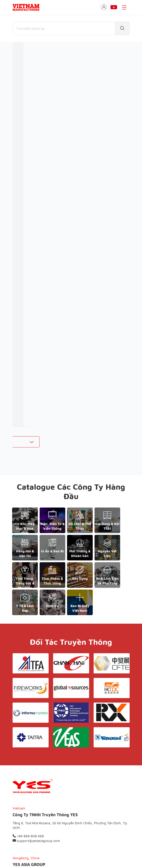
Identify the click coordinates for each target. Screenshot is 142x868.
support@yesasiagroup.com (36, 755)
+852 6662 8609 (28, 800)
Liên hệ (100, 830)
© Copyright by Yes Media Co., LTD (35, 856)
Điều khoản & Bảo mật (73, 830)
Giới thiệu (44, 830)
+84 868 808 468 (28, 750)
